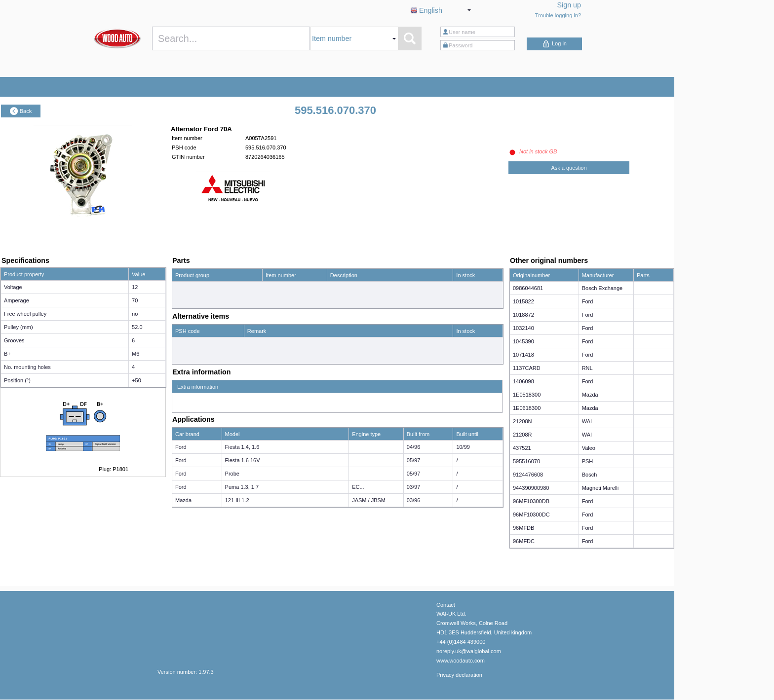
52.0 (137, 327)
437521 (522, 448)
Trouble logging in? (558, 15)
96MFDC (524, 541)
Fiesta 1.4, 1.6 (242, 447)
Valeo (589, 448)
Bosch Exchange (602, 288)
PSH (588, 461)
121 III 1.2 (237, 500)
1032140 (523, 328)
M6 (135, 354)
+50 (136, 380)
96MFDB (523, 528)
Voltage (13, 287)
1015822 (523, 301)
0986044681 (528, 288)
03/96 (414, 500)
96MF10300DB (531, 501)
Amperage (17, 300)
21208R (522, 435)
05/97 (414, 460)
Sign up (569, 5)
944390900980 (531, 488)
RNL (587, 368)
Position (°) (17, 380)
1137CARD (527, 368)
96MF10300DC (531, 515)
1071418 (523, 355)
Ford (181, 447)
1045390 (523, 341)
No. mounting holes (27, 367)
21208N (522, 421)
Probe (232, 474)
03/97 (414, 487)
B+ (7, 354)
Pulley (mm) (19, 327)
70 (135, 300)
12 (135, 287)
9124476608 (528, 475)
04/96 (414, 447)
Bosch (590, 475)
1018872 (523, 315)
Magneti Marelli (600, 488)
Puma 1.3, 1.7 (242, 487)
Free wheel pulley (25, 314)
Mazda (183, 500)
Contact (446, 605)
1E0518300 (527, 395)
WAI (587, 421)
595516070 (526, 461)
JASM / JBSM (369, 500)
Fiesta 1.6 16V (243, 460)
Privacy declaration (459, 675)
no (135, 314)
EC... (358, 487)
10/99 (463, 447)
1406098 (523, 381)
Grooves (14, 340)
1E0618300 (527, 408)
